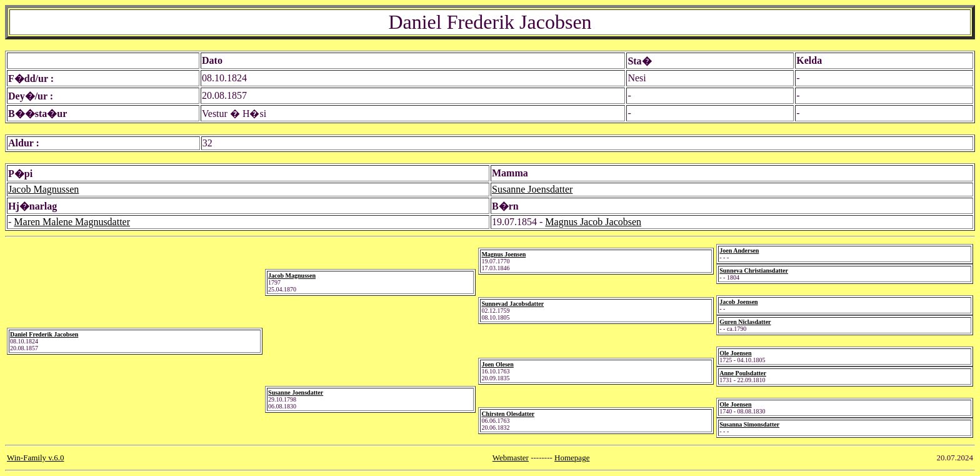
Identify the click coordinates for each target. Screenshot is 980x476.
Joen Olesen (497, 364)
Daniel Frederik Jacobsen (44, 334)
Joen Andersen (739, 251)
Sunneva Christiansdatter (754, 271)
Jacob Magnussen (43, 189)
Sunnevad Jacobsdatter (512, 304)
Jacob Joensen (738, 302)
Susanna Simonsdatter (749, 424)
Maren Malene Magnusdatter (72, 222)
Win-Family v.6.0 (35, 458)
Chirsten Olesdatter (508, 414)
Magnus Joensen (503, 254)
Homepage (572, 458)
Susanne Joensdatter (532, 189)
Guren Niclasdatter (745, 322)
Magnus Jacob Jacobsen (593, 222)
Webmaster (511, 458)
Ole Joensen (735, 353)
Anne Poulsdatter (743, 373)
